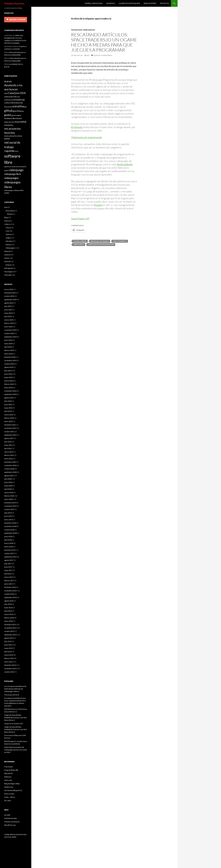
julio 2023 (8, 371)
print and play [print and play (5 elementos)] (18, 136)
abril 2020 (8, 489)
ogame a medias (80, 241)
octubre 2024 (9, 333)
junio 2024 (8, 340)
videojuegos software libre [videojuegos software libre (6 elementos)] (14, 190)
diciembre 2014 (10, 665)
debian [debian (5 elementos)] (18, 103)
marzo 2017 (9, 577)
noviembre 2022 (10, 391)
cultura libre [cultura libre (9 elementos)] (10, 103)
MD (88, 55)
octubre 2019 (9, 509)
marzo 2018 (9, 543)
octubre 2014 (9, 672)
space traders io (120, 241)
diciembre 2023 (10, 357)
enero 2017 (9, 584)
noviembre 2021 (10, 428)
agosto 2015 (9, 638)
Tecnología (77, 30)
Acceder (7, 815)
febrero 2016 (9, 618)
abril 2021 (8, 448)
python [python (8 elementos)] (7, 139)
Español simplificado (94, 3)
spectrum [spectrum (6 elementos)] (8, 166)
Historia (9, 234)
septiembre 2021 (11, 435)
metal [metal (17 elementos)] (23, 122)
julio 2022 (8, 401)
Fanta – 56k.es (10, 797)
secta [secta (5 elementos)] (16, 151)
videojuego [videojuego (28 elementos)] (16, 170)
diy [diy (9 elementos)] (22, 103)
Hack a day (8, 780)
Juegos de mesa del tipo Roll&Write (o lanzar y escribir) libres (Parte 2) (16, 729)
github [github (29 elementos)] (8, 111)
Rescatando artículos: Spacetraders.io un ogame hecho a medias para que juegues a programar (104, 42)
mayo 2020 (8, 486)
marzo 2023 (9, 381)
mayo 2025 (8, 313)
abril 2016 (8, 611)
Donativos (111, 3)
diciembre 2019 (10, 503)
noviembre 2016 (10, 591)
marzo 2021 (9, 452)
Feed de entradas (11, 818)
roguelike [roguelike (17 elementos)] (9, 151)
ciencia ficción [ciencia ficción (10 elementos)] (11, 97)
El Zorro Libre (9, 794)
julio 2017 (8, 564)
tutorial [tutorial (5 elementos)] (24, 167)
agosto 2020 (9, 476)
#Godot (98, 205)
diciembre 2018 (10, 523)
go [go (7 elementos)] (23, 111)
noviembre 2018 (10, 526)
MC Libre (8, 801)
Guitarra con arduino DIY (14, 723)
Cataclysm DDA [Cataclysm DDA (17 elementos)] (17, 93)
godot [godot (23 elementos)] (8, 115)
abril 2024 (8, 347)
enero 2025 (9, 327)
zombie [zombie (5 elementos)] (7, 193)
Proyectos (164, 3)
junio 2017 (8, 567)
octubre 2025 (9, 296)
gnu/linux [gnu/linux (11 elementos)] (17, 111)
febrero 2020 (9, 496)
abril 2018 (8, 540)
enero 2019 (9, 520)
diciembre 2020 (10, 462)
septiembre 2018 (11, 533)
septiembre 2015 (11, 635)
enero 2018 (9, 547)
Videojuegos (89, 30)
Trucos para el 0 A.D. (12, 695)
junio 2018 (8, 536)
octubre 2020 (9, 469)
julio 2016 (8, 604)
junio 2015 (8, 645)
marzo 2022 (9, 415)
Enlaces (8, 265)
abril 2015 (8, 652)
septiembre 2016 (11, 597)
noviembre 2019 (10, 506)
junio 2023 (8, 374)
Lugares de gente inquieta (129, 3)
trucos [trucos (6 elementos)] (18, 166)
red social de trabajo (100, 241)
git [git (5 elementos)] (26, 107)
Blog (6, 217)
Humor (7, 258)
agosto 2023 (9, 367)
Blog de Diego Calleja (12, 784)
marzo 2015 (9, 655)
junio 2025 (8, 310)
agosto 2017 (9, 560)
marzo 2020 (9, 492)
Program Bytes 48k (11, 770)
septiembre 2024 (11, 337)
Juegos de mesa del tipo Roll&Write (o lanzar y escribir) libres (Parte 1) (16, 718)
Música (8, 245)
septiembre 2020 (11, 472)
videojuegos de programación (101, 245)
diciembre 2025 (10, 293)
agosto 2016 (9, 601)
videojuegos (79, 245)
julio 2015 (8, 641)
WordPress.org (10, 825)
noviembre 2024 (10, 330)
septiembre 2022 (11, 394)
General (7, 255)
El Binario (8, 777)
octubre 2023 (9, 364)
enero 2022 (9, 421)
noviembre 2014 (10, 668)
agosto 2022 (9, 398)
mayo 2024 (8, 344)
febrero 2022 (9, 418)
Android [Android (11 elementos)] (8, 81)
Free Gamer (9, 767)
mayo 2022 (8, 408)
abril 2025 (8, 316)
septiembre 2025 (11, 300)
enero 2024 (9, 354)
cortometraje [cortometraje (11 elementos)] (19, 100)
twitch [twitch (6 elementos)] (7, 170)
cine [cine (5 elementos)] (18, 97)
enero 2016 (9, 621)
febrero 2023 (9, 384)
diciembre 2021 (10, 425)
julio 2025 (8, 306)
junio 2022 (8, 404)
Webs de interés (150, 3)
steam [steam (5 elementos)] (14, 167)
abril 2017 (8, 574)
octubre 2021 (9, 432)
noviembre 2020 (10, 465)
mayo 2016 (8, 608)
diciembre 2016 (10, 587)
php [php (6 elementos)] (11, 136)
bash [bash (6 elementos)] (6, 93)
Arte (6, 207)
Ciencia (7, 221)
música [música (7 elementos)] (7, 136)
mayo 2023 (8, 377)
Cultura (7, 224)
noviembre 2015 (10, 628)
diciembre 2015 (10, 624)
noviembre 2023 (10, 360)
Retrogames (9, 268)
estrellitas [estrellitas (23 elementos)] (19, 106)
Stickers (10, 214)
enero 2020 (9, 499)
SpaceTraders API (80, 218)
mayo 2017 (8, 570)
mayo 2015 (8, 648)
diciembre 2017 (10, 550)
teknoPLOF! (9, 773)
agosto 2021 (9, 438)
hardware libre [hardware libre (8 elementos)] (10, 118)
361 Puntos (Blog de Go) (13, 790)
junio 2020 (8, 482)
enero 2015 (9, 662)
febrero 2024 (9, 350)
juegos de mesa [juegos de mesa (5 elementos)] (9, 122)
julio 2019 (8, 513)
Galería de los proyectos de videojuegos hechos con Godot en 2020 (16, 750)
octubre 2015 (9, 631)
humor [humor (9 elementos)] (19, 118)
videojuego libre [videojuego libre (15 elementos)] (13, 174)
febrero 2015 (9, 658)
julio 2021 (8, 442)
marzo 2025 (9, 320)
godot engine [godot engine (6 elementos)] (16, 115)
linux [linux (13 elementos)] (17, 122)
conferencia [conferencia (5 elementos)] (8, 100)
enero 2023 (9, 388)
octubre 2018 (9, 530)
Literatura (9, 241)
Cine (7, 231)
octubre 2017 (9, 553)
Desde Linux (9, 787)
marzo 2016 (9, 614)
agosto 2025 (9, 303)
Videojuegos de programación (87, 137)
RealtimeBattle (125, 164)
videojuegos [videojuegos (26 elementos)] (11, 178)
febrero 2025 (9, 323)
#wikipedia (77, 127)
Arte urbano (10, 211)
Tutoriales (8, 275)
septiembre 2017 (11, 557)
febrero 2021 (9, 455)
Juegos (8, 238)
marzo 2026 (9, 289)
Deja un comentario (103, 55)
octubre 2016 (9, 594)
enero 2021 (9, 459)
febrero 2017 (9, 580)
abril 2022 (8, 411)
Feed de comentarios (12, 822)
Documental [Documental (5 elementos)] (8, 107)
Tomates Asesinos (14, 3)
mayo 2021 (8, 445)
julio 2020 (8, 479)
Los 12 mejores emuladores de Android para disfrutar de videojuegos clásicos (15, 689)
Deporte (7, 251)
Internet (7, 261)
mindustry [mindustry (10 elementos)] (9, 125)
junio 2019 (8, 516)
